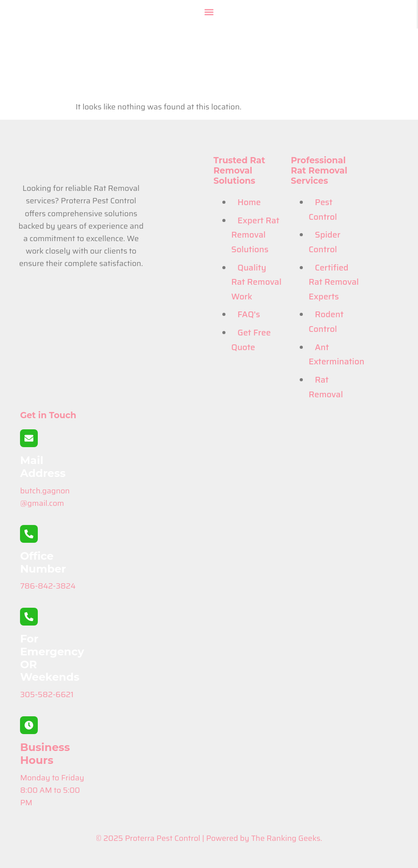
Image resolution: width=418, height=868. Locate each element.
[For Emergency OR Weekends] (29, 617)
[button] (209, 12)
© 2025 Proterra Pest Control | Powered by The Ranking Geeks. (209, 838)
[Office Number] (29, 534)
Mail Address (43, 467)
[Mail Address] (29, 438)
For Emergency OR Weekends (52, 658)
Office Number (43, 562)
